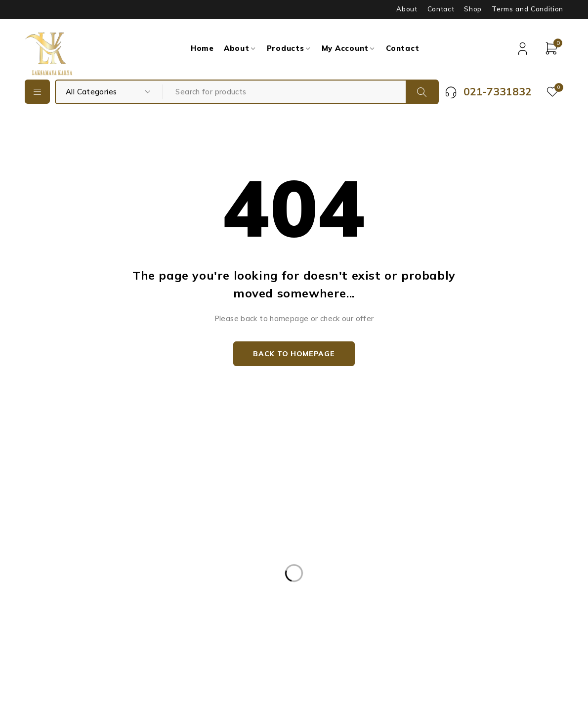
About (407, 9)
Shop (473, 9)
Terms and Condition (527, 9)
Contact (441, 9)
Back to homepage (294, 354)
